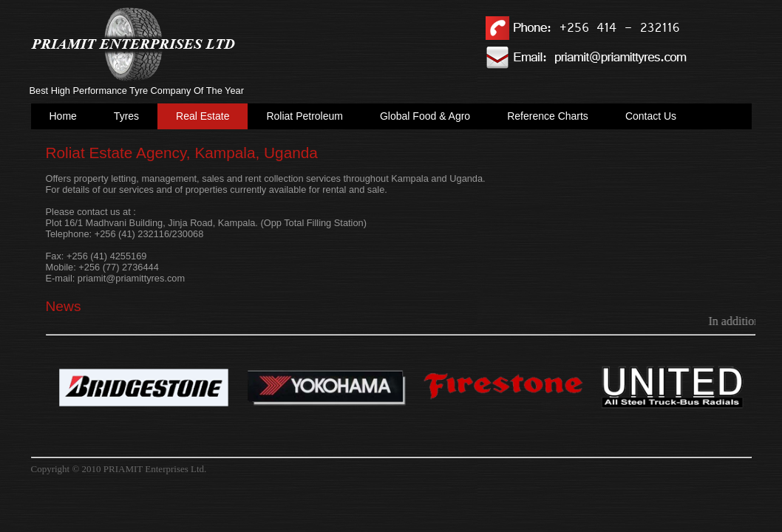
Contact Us (651, 116)
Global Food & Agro (425, 116)
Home (63, 116)
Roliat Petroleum (305, 116)
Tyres (126, 116)
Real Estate (203, 116)
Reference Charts (548, 116)
